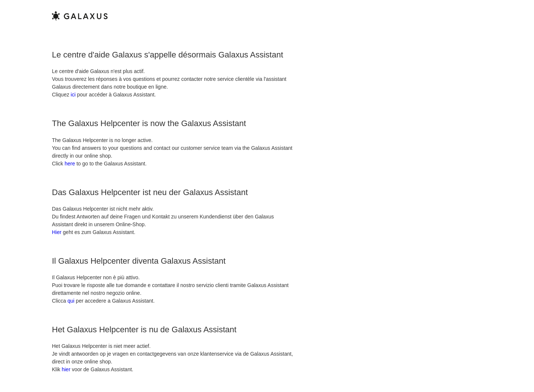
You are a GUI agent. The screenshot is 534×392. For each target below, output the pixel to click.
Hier (57, 232)
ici (73, 95)
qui (71, 301)
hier (66, 369)
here (70, 164)
